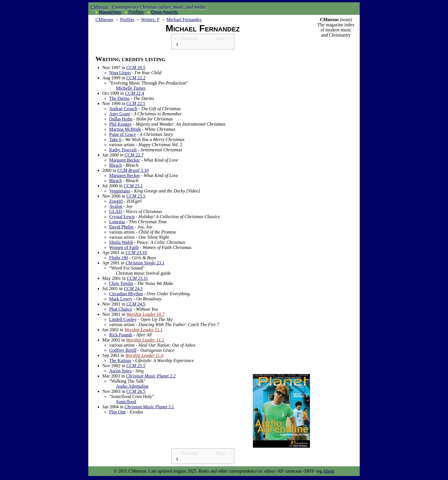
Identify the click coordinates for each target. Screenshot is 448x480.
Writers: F (150, 20)
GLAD (115, 212)
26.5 (136, 392)
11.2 (145, 341)
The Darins (119, 99)
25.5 (136, 366)
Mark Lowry (121, 300)
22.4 (135, 94)
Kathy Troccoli (123, 151)
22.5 (136, 104)
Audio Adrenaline (132, 387)
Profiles (136, 12)
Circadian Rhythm (126, 295)
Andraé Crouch (123, 110)
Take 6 (115, 140)
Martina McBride (125, 130)
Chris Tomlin (121, 284)
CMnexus (99, 7)
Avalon (116, 207)
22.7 (134, 156)
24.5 (136, 305)
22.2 (136, 79)
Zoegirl (116, 202)
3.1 (149, 408)
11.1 (144, 331)
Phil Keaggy (121, 125)
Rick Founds (121, 336)
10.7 (145, 315)
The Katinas (120, 361)
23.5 (136, 197)
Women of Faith (124, 248)
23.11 (137, 279)
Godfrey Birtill (123, 351)
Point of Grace (122, 135)
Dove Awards (165, 12)
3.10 (133, 171)
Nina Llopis (120, 74)
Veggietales (120, 192)
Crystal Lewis (122, 217)
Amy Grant (119, 115)
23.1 (133, 187)
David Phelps (121, 228)
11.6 (144, 356)
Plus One (117, 413)
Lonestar (117, 223)
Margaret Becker (125, 161)
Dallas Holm (121, 120)
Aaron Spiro (120, 372)
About (329, 473)
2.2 (151, 377)
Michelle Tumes (131, 89)
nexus (104, 20)
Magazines (110, 12)
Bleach (115, 166)
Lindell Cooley (123, 320)
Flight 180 (119, 259)
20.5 (136, 68)
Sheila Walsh (121, 243)
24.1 (133, 289)
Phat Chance (121, 310)
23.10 (136, 253)
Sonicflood (126, 402)
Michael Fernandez (184, 20)
